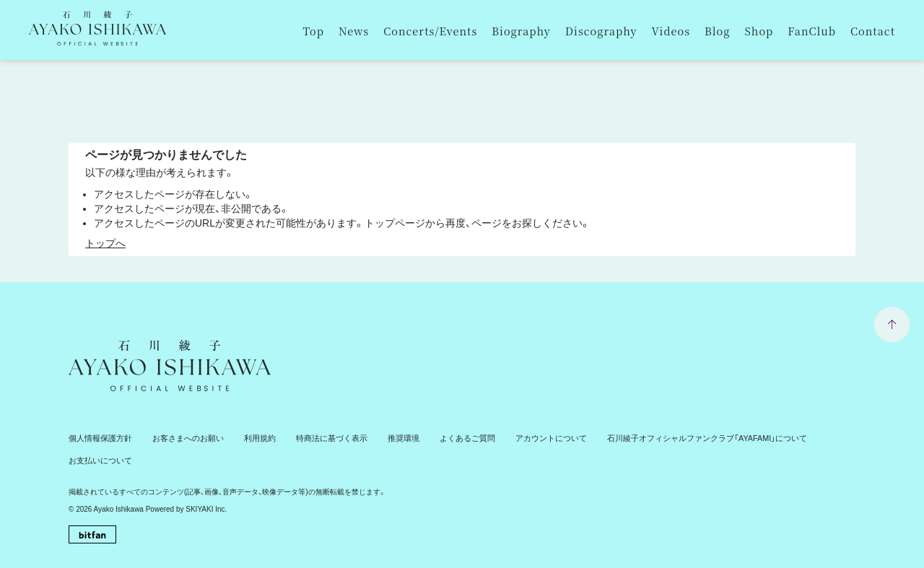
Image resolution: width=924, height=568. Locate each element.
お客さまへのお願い (179, 438)
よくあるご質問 (440, 438)
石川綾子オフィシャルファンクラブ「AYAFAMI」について (662, 438)
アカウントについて (518, 438)
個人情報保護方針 (97, 438)
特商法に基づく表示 (313, 438)
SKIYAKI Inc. (206, 485)
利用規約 (246, 438)
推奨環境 (380, 438)
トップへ (105, 243)
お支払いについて (802, 438)
